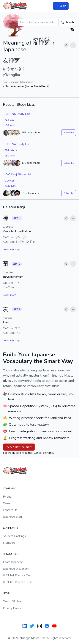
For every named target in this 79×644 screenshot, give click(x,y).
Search (67, 22)
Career (7, 503)
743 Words (11, 120)
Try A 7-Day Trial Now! (19, 447)
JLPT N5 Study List (17, 114)
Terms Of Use (12, 601)
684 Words (11, 150)
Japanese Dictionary (16, 569)
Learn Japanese (13, 562)
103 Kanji (10, 125)
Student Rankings (14, 536)
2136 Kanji (11, 186)
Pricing (7, 497)
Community (11, 528)
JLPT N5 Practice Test (17, 582)
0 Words (10, 181)
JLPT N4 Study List (17, 144)
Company (9, 489)
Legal (7, 593)
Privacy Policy (12, 608)
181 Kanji (10, 156)
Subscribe (69, 133)
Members (9, 543)
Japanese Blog (12, 517)
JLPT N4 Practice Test (17, 575)
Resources (11, 554)
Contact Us (10, 510)
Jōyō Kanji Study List (18, 174)
